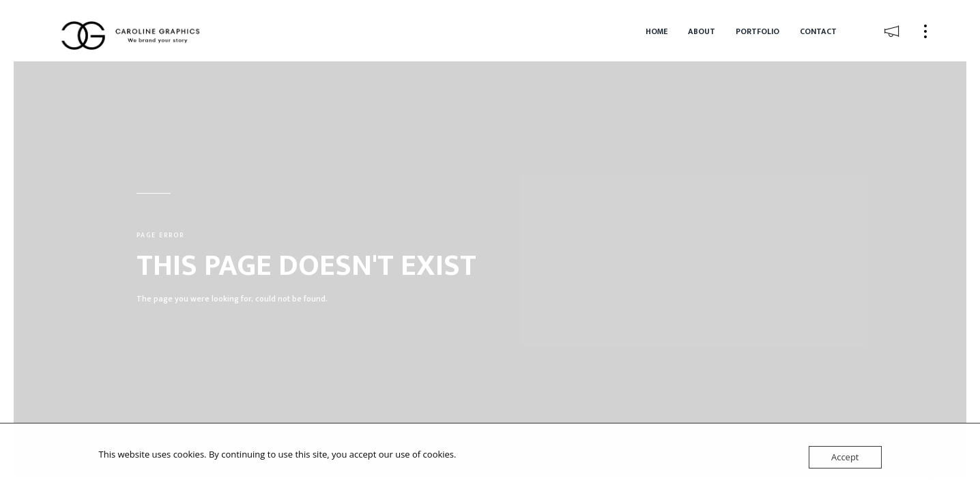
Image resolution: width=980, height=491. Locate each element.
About (702, 31)
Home (657, 31)
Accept (845, 457)
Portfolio (758, 31)
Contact (818, 31)
